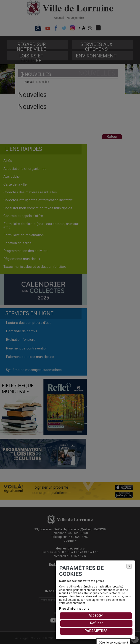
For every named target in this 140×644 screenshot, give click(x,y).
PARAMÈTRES (96, 631)
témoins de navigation (103, 587)
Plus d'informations (74, 609)
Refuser (96, 623)
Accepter (96, 615)
